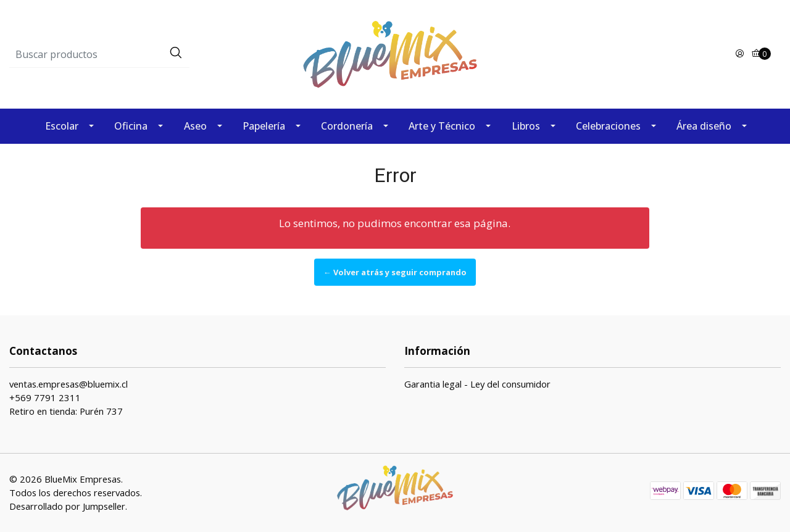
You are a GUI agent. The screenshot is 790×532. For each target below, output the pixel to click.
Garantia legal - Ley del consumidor (477, 384)
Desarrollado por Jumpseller (67, 506)
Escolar (62, 126)
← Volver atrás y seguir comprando (395, 272)
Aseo (195, 126)
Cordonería (347, 126)
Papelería (264, 126)
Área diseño (704, 126)
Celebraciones (608, 126)
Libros (526, 126)
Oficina (131, 126)
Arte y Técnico (442, 126)
